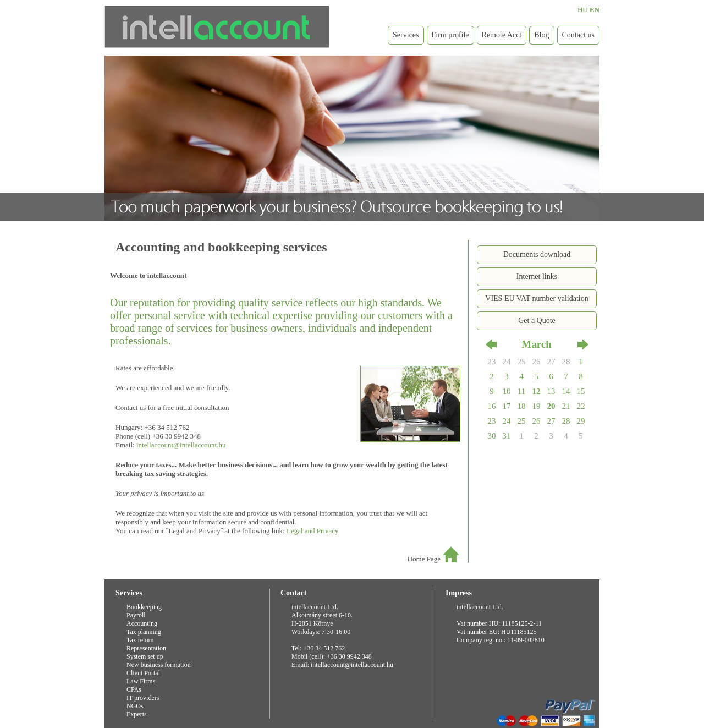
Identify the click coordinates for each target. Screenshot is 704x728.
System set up (145, 656)
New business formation (159, 665)
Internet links (537, 277)
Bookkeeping (144, 607)
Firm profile (450, 35)
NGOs (135, 706)
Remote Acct (502, 35)
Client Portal (143, 673)
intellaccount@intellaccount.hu (181, 445)
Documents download (537, 254)
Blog (541, 35)
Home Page (424, 559)
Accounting (142, 623)
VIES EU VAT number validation (537, 299)
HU (583, 10)
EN (595, 10)
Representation (146, 648)
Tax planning (144, 632)
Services (406, 35)
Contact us (579, 35)
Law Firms (141, 681)
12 (537, 391)
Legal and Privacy (313, 531)
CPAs (134, 689)
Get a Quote (537, 321)
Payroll (136, 615)
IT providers (143, 698)
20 (551, 406)
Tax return (140, 640)
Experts (137, 714)
